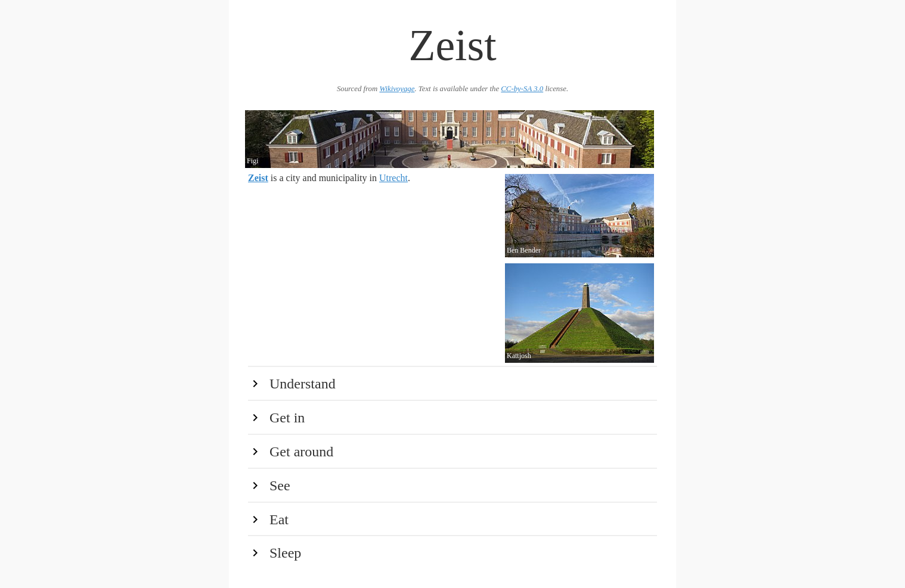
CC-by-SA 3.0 (522, 89)
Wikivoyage (397, 89)
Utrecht (393, 178)
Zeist (258, 178)
